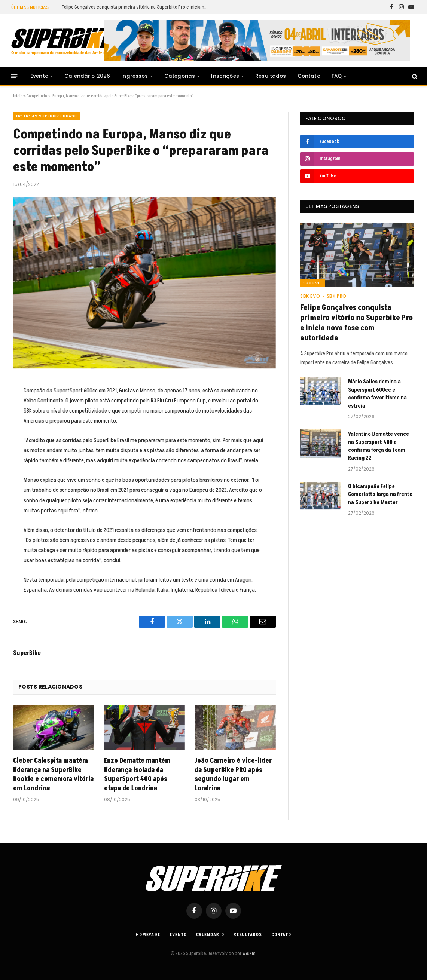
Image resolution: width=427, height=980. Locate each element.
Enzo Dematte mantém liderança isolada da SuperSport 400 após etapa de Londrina (137, 774)
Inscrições (225, 76)
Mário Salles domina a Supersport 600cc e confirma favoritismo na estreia (377, 394)
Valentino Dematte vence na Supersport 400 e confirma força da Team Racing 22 (379, 446)
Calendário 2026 (87, 76)
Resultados (271, 76)
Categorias (180, 76)
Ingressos (135, 76)
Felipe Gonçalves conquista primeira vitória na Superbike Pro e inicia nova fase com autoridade (137, 7)
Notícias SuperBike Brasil (47, 116)
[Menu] (14, 76)
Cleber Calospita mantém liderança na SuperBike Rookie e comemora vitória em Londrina (53, 774)
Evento (39, 76)
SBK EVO (312, 283)
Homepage (148, 935)
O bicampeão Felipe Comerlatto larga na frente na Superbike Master (380, 494)
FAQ (337, 76)
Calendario (210, 935)
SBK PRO (337, 296)
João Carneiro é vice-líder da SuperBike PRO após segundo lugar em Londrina (233, 774)
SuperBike (27, 653)
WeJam (248, 953)
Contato (309, 76)
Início (18, 96)
